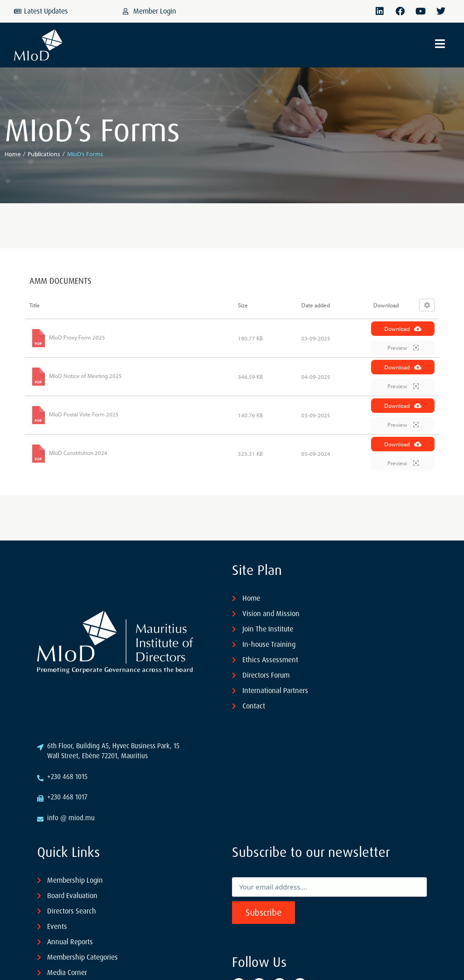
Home (13, 154)
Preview (403, 348)
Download (403, 329)
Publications (44, 154)
